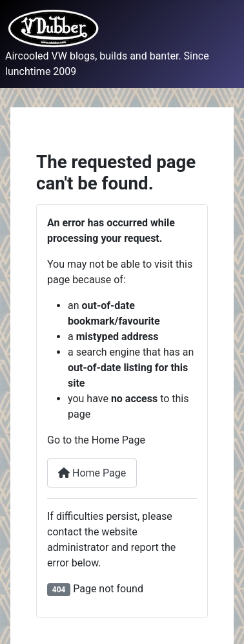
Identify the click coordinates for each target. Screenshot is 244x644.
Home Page (92, 473)
